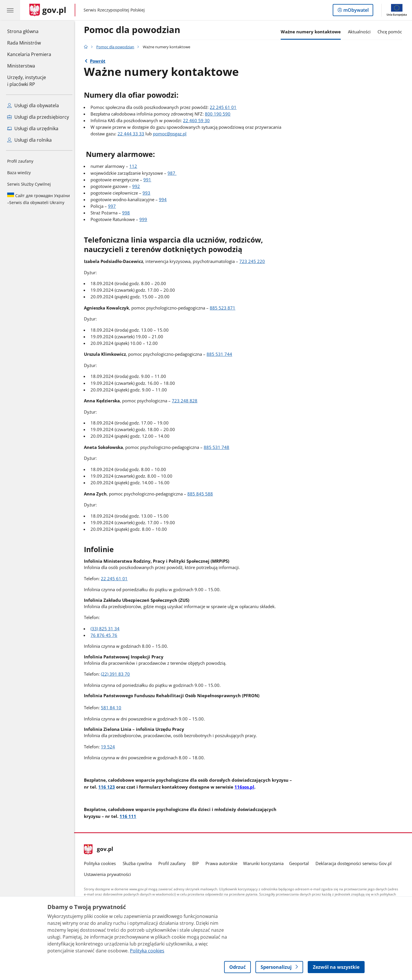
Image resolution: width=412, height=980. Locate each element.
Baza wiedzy (19, 173)
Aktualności (361, 32)
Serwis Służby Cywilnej (29, 184)
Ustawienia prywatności (109, 874)
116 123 (108, 787)
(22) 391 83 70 (117, 674)
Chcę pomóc (391, 32)
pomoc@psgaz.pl (171, 134)
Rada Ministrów (24, 43)
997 (114, 206)
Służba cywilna (139, 863)
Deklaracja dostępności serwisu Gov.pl (355, 863)
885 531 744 (221, 354)
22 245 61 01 (225, 107)
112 (135, 166)
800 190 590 (219, 114)
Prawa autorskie (223, 863)
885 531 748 (218, 447)
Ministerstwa (21, 66)
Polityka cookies (101, 863)
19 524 (109, 747)
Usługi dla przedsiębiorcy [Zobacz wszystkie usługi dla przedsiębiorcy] (38, 117)
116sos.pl (246, 787)
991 (149, 180)
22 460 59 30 (198, 121)
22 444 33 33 (133, 134)
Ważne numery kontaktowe (312, 32)
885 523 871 (224, 308)
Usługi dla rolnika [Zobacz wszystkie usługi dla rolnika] (29, 140)
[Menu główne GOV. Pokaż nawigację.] (10, 10)
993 (148, 193)
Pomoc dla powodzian (133, 30)
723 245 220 (254, 261)
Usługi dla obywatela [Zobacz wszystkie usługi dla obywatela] (33, 105)
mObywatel (355, 11)
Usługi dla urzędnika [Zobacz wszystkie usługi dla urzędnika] (33, 128)
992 (138, 186)
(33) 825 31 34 (107, 629)
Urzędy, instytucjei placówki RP (27, 81)
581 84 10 (112, 708)
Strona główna (29, 31)
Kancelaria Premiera (29, 54)
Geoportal (300, 863)
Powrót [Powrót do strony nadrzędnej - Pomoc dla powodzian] (99, 61)
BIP (197, 863)
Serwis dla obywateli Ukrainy (38, 199)
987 (174, 173)
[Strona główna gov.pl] (48, 10)
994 (164, 200)
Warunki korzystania (265, 863)
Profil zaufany (20, 161)
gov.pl (100, 850)
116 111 (129, 816)
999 (145, 219)
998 (128, 213)
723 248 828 (186, 401)
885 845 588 (202, 494)
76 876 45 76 (106, 635)
